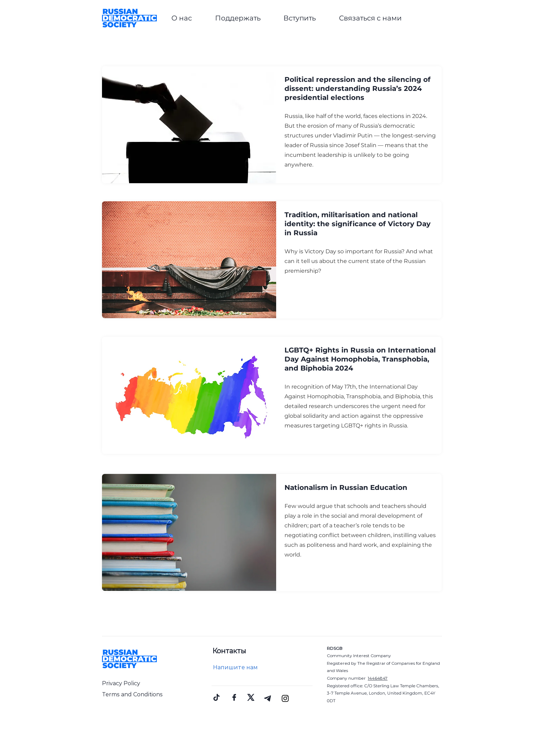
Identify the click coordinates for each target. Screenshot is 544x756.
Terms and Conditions (132, 694)
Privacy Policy (121, 683)
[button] (182, 18)
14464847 (378, 678)
